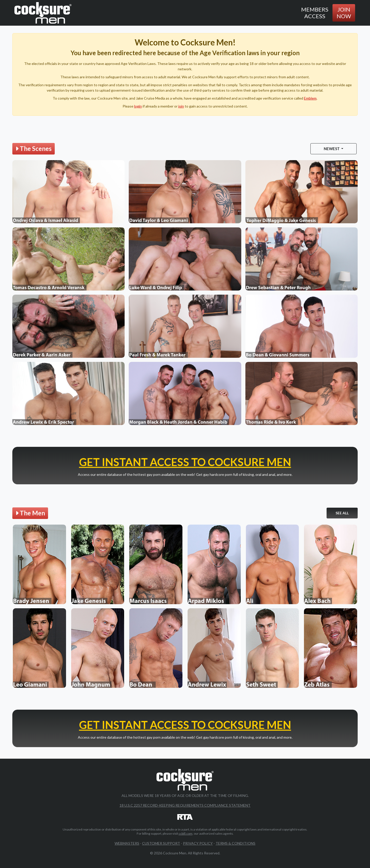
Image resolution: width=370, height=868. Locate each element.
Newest (332, 149)
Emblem (310, 98)
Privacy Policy (198, 843)
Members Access (315, 13)
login (138, 106)
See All (342, 513)
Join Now (344, 13)
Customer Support (161, 843)
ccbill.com (186, 833)
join (181, 106)
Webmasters (127, 843)
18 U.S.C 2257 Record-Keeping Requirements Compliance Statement (185, 805)
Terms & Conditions (235, 843)
